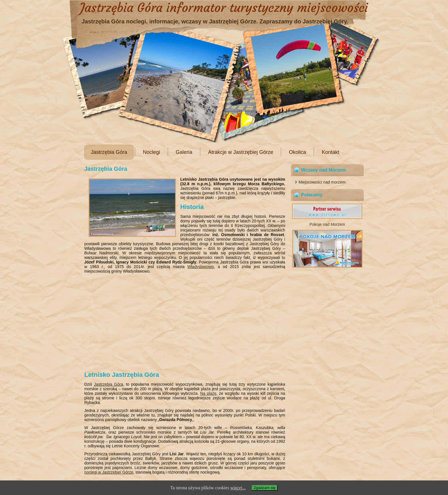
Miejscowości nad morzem (322, 182)
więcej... (238, 488)
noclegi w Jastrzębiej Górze (109, 472)
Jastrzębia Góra (109, 152)
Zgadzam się (265, 488)
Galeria (184, 152)
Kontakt (330, 152)
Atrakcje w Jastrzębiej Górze (241, 152)
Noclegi (151, 152)
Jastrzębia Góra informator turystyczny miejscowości (224, 8)
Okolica (297, 152)
